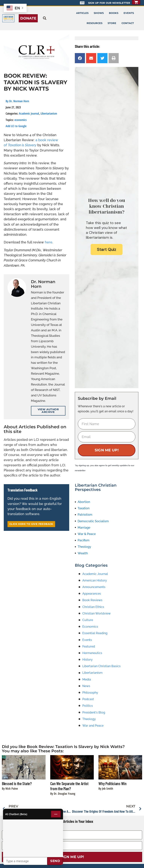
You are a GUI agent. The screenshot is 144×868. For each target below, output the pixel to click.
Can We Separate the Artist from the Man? (69, 786)
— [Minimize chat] (56, 814)
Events (129, 13)
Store (112, 23)
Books (114, 13)
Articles (82, 13)
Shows (99, 13)
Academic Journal (29, 113)
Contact (128, 23)
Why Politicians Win (112, 783)
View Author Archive (48, 411)
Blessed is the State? (17, 783)
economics (21, 120)
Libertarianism (49, 113)
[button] (45, 18)
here (49, 242)
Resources (94, 23)
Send (55, 861)
